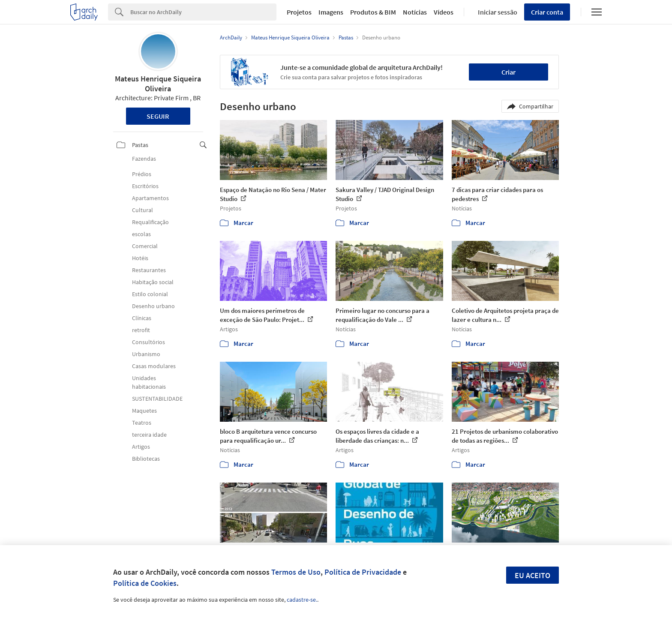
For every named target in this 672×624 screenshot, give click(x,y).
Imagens (331, 12)
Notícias (415, 12)
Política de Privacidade (363, 572)
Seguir (158, 116)
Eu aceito (532, 575)
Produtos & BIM (373, 12)
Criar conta (547, 12)
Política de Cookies (145, 583)
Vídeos (444, 12)
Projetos (299, 12)
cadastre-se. (302, 600)
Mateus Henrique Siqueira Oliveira (158, 84)
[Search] (203, 12)
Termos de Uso (296, 572)
